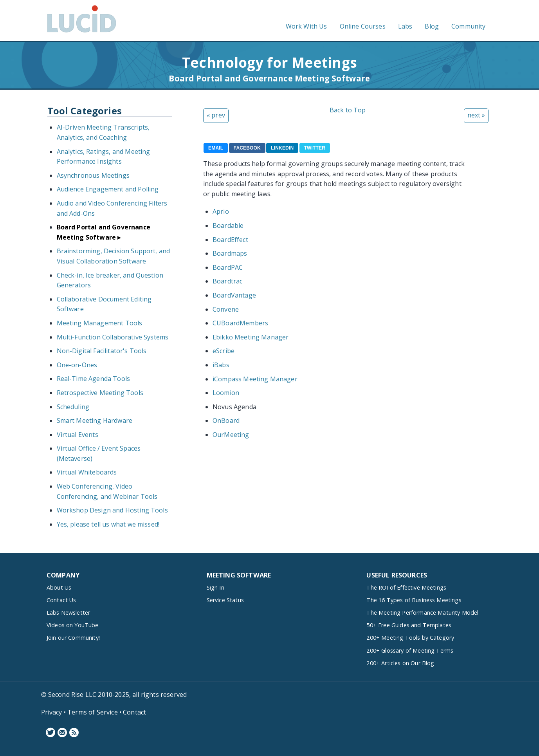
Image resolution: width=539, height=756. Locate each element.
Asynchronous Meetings (93, 175)
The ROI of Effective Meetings (406, 587)
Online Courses (363, 26)
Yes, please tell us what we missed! (108, 524)
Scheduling (73, 407)
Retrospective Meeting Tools (100, 393)
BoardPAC (228, 267)
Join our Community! (73, 638)
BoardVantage (234, 295)
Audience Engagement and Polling (108, 189)
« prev (216, 115)
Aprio (221, 211)
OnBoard (226, 420)
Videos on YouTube (73, 625)
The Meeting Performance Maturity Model (422, 613)
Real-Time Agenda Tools (94, 379)
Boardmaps (230, 253)
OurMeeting (231, 435)
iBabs (221, 365)
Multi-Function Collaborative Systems (113, 337)
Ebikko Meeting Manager (251, 337)
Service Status (225, 600)
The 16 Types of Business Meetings (414, 600)
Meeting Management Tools (100, 323)
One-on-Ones (77, 365)
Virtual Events (78, 435)
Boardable (228, 226)
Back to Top (348, 110)
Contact (134, 712)
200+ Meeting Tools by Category (410, 638)
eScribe (224, 351)
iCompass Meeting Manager (255, 379)
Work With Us (306, 26)
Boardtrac (227, 281)
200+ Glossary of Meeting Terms (410, 650)
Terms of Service (93, 712)
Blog (432, 26)
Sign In (215, 587)
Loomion (226, 393)
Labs (405, 26)
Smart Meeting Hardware (95, 420)
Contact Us (61, 600)
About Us (59, 587)
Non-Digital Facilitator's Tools (102, 351)
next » (476, 115)
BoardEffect (230, 240)
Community (468, 26)
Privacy (52, 712)
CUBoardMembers (240, 323)
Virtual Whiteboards (87, 472)
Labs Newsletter (68, 613)
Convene (226, 309)
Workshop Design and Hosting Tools (112, 510)
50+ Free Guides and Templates (409, 625)
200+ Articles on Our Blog (400, 663)
